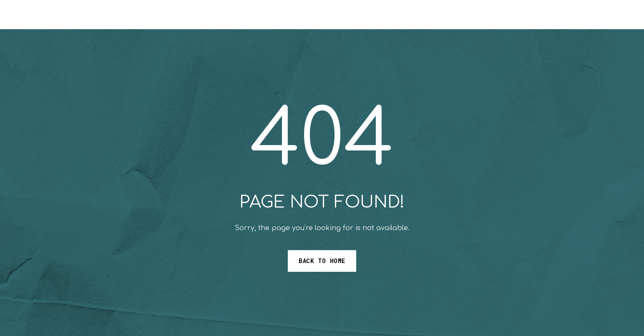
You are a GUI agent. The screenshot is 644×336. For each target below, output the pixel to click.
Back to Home (322, 261)
